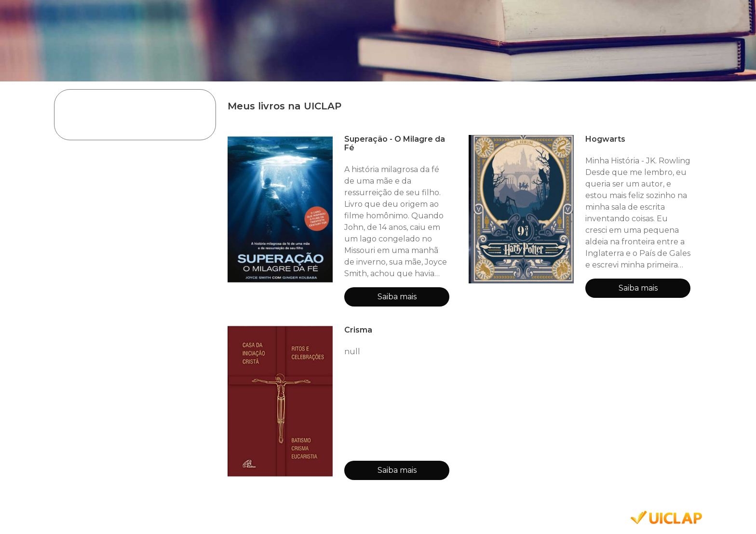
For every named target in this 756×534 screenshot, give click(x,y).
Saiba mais (397, 297)
